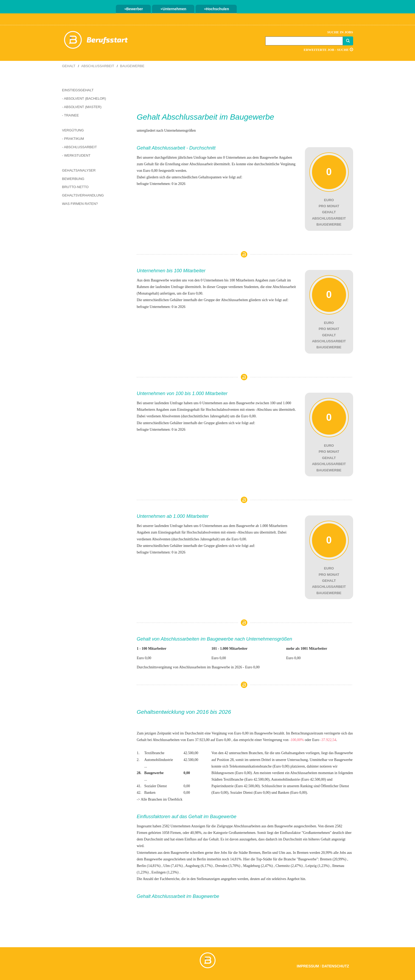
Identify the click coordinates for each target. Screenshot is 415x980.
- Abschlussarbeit (80, 147)
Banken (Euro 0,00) (292, 793)
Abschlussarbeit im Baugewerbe (218, 117)
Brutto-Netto (75, 187)
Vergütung (73, 130)
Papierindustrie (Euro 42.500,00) (235, 786)
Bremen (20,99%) (333, 859)
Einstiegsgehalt (78, 90)
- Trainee (71, 115)
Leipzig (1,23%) (317, 866)
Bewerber (134, 9)
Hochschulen (217, 9)
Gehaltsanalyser (79, 170)
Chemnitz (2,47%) (289, 866)
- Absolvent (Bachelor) (84, 98)
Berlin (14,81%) (149, 866)
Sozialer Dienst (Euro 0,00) (250, 793)
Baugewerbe (132, 66)
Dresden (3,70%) (228, 866)
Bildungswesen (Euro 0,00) (231, 773)
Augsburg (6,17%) (199, 866)
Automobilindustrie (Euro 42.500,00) (298, 779)
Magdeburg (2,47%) (258, 866)
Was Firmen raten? (80, 204)
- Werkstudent (76, 155)
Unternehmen (173, 9)
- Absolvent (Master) (82, 107)
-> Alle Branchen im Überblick (160, 799)
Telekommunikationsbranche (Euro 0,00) (259, 766)
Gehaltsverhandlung (83, 195)
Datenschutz (336, 966)
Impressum (308, 966)
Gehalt (69, 66)
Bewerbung (73, 179)
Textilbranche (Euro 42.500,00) (246, 779)
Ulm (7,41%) (173, 866)
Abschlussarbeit (98, 66)
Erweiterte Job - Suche (328, 50)
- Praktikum (73, 139)
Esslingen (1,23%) (165, 872)
